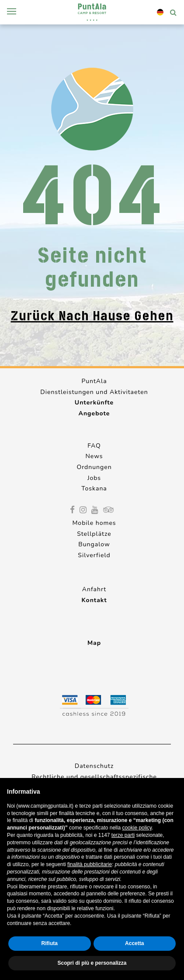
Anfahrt (94, 589)
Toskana (94, 488)
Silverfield (94, 555)
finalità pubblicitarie (90, 864)
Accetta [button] (134, 943)
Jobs (94, 478)
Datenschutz (94, 766)
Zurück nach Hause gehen (92, 316)
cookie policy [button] (137, 828)
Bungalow (94, 544)
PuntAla (94, 381)
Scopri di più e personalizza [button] (92, 963)
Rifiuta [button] (50, 943)
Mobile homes (94, 523)
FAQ (94, 446)
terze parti (123, 835)
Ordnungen (94, 467)
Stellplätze (94, 534)
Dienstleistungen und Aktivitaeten (94, 392)
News (94, 456)
